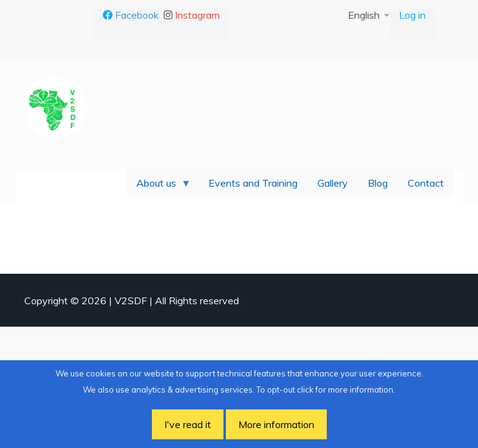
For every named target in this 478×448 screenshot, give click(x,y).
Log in (412, 15)
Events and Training (253, 183)
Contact (426, 183)
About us (159, 186)
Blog (378, 183)
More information (276, 424)
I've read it (188, 424)
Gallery (333, 183)
